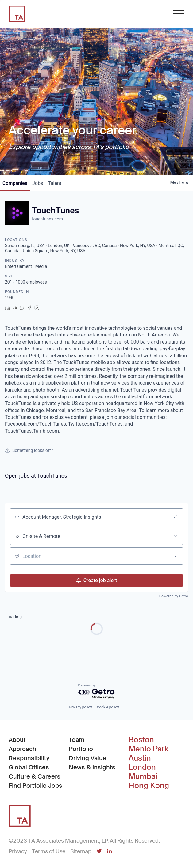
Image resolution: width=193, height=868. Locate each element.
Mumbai (143, 776)
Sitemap (81, 851)
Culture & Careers (35, 776)
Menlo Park (149, 749)
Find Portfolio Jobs (35, 785)
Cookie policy (108, 707)
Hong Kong (149, 786)
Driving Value (88, 758)
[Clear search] (175, 517)
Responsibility (29, 758)
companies (15, 183)
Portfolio (81, 749)
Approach (22, 749)
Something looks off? (29, 450)
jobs (38, 183)
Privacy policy (80, 707)
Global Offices (29, 767)
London (142, 767)
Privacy (18, 851)
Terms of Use (49, 851)
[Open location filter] (175, 556)
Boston (141, 740)
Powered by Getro (174, 596)
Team (77, 740)
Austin (140, 758)
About (17, 740)
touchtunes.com (47, 219)
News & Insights (92, 767)
